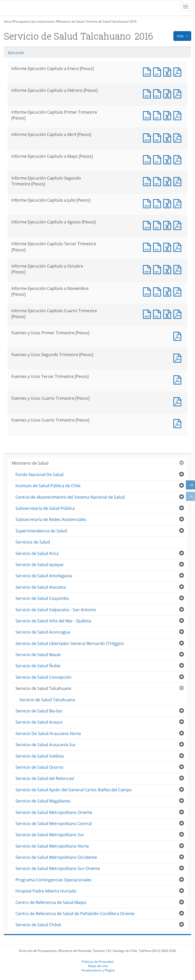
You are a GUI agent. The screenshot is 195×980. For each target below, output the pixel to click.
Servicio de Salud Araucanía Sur (46, 745)
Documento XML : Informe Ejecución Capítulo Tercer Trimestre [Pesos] (148, 247)
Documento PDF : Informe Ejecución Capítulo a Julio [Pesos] (178, 203)
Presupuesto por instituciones (34, 21)
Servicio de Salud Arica (37, 553)
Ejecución (16, 53)
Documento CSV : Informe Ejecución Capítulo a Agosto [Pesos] (158, 225)
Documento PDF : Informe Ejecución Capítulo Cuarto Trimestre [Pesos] (178, 314)
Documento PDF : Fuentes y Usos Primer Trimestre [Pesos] (178, 336)
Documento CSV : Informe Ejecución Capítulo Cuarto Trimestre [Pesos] (158, 314)
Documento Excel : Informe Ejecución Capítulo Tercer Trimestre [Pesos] (168, 247)
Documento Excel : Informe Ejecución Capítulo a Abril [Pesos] (168, 137)
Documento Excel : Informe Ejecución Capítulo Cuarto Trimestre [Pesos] (168, 314)
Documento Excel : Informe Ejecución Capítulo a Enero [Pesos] (168, 71)
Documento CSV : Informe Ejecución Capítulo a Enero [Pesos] (158, 71)
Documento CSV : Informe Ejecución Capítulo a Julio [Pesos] (158, 203)
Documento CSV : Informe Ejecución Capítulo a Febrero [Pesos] (158, 93)
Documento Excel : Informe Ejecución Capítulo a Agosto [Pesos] (168, 225)
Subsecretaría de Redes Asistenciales (51, 519)
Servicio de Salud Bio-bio (39, 711)
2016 (133, 21)
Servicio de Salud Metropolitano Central (54, 824)
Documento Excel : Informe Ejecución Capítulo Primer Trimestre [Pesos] (168, 115)
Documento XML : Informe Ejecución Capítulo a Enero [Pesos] (148, 71)
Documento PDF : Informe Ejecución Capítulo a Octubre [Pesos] (178, 269)
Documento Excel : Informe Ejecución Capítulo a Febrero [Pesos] (168, 93)
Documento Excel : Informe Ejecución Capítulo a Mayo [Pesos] (168, 159)
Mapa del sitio (98, 966)
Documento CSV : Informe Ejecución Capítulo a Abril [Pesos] (158, 137)
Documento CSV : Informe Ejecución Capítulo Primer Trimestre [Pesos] (158, 115)
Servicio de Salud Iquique (39, 565)
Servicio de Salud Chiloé (38, 925)
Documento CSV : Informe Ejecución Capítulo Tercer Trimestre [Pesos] (158, 247)
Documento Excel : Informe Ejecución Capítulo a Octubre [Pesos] (168, 269)
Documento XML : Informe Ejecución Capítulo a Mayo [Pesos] (148, 159)
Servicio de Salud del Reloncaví (45, 778)
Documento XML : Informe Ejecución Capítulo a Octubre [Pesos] (148, 269)
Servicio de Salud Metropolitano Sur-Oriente (58, 868)
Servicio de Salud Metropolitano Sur (50, 835)
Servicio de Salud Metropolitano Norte (52, 846)
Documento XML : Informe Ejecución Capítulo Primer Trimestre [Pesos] (148, 115)
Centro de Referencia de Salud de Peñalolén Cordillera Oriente (75, 914)
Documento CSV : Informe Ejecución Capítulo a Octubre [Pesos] (158, 269)
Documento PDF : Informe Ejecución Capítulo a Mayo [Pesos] (178, 159)
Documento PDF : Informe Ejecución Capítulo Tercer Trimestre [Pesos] (178, 247)
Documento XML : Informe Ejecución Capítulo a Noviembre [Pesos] (148, 291)
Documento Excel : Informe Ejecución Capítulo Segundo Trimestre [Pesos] (168, 181)
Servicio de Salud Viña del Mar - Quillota (53, 621)
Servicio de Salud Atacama (41, 587)
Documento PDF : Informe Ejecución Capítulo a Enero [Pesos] (178, 71)
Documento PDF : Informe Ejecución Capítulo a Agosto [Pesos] (178, 225)
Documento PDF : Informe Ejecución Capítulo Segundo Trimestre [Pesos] (178, 181)
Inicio (7, 21)
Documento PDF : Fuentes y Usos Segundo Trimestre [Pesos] (178, 357)
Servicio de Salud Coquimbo (42, 598)
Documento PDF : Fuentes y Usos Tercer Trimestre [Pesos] (178, 379)
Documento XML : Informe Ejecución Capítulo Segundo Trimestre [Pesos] (148, 181)
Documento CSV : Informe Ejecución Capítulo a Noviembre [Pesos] (158, 291)
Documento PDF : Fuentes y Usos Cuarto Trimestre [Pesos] (178, 401)
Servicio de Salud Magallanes (43, 801)
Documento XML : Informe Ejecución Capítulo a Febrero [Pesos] (148, 93)
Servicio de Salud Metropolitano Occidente (56, 857)
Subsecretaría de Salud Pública (45, 508)
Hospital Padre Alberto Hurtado (46, 891)
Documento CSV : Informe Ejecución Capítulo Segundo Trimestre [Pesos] (158, 181)
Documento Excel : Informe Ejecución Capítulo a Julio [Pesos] (168, 203)
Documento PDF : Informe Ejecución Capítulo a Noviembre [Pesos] (178, 291)
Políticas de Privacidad (97, 961)
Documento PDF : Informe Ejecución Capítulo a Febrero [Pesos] (178, 93)
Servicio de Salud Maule (38, 655)
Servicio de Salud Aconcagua (43, 632)
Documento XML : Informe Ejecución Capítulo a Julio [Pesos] (148, 203)
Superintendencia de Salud (41, 531)
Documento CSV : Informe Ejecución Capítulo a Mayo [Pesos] (158, 159)
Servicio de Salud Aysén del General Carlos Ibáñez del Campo (74, 790)
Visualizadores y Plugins (98, 970)
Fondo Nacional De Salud (39, 475)
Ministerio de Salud (70, 21)
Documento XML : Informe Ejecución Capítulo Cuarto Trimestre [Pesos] (148, 314)
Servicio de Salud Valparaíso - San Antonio (56, 610)
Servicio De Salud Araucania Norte (48, 733)
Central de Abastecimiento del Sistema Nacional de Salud (70, 497)
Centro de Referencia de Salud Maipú (51, 902)
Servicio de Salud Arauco (39, 722)
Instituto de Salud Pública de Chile (48, 486)
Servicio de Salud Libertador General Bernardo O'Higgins (70, 643)
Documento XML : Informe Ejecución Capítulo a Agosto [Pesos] (148, 225)
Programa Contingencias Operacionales (54, 880)
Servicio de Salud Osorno (39, 767)
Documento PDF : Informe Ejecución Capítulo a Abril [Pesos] (178, 137)
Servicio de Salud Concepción (44, 677)
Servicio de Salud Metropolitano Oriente (54, 812)
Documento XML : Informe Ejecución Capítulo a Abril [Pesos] (148, 137)
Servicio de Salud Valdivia (40, 756)
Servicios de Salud (33, 542)
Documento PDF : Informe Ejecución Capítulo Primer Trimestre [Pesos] (178, 115)
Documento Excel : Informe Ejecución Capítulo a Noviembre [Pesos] (168, 291)
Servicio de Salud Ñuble (38, 666)
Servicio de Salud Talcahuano (107, 21)
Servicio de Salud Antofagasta (44, 576)
